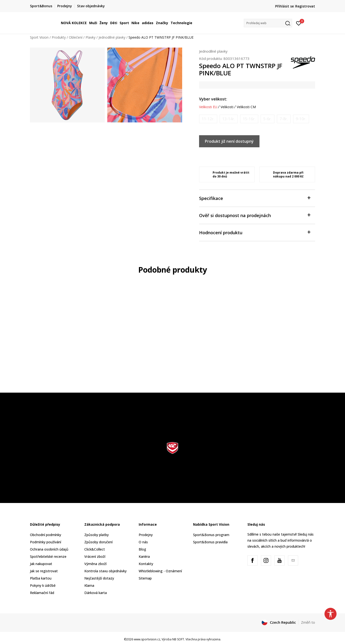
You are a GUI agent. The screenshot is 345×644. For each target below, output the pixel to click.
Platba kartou (41, 578)
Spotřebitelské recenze (48, 556)
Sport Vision (39, 37)
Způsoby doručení (98, 542)
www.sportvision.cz (147, 639)
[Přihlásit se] (299, 23)
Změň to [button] (308, 622)
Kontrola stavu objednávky (105, 571)
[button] (268, 23)
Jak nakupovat (41, 564)
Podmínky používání (46, 542)
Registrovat (305, 6)
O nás (143, 542)
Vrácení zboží (95, 556)
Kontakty (146, 564)
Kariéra (144, 556)
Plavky (90, 37)
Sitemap (145, 578)
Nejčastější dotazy (99, 578)
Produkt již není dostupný (229, 141)
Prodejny (146, 535)
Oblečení (76, 37)
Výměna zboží (95, 564)
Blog (142, 549)
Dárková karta (96, 593)
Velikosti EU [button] (208, 107)
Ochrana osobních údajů (49, 549)
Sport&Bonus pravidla (210, 542)
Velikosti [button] (227, 107)
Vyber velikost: (213, 99)
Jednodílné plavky (112, 37)
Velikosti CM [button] (246, 107)
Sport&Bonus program (211, 535)
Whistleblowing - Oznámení (160, 571)
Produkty (59, 37)
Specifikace (255, 198)
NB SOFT (178, 639)
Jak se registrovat (44, 571)
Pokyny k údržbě (43, 585)
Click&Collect (95, 549)
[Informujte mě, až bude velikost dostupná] (208, 119)
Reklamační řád (42, 593)
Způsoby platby (97, 535)
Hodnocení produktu (255, 232)
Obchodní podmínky (46, 535)
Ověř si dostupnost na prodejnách (255, 215)
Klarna (89, 585)
